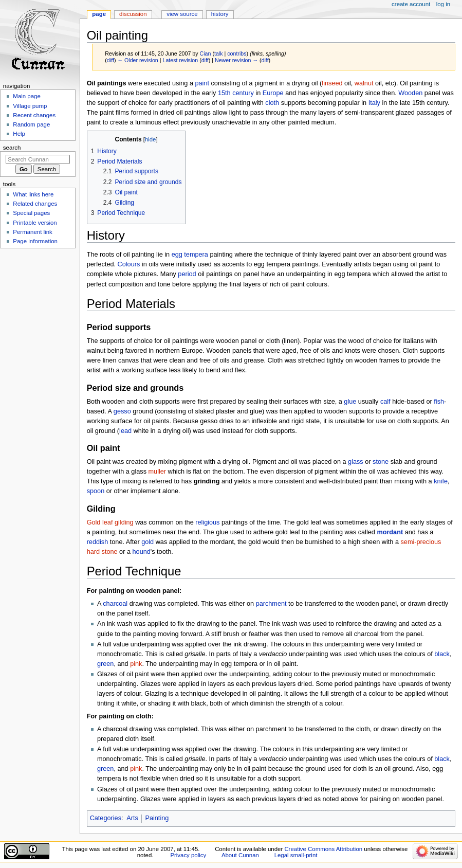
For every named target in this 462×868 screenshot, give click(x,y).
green (105, 664)
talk (219, 53)
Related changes (35, 204)
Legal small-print (296, 855)
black (442, 654)
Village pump (30, 106)
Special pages (31, 213)
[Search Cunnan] (38, 159)
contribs (237, 53)
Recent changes (34, 115)
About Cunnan (240, 855)
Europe (273, 93)
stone (381, 462)
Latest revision (180, 60)
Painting (157, 818)
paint (202, 83)
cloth (272, 103)
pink (136, 664)
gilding (124, 522)
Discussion (133, 14)
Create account (411, 4)
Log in (443, 4)
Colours (129, 264)
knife (441, 481)
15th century (236, 93)
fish (439, 402)
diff (110, 60)
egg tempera (190, 255)
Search (12, 148)
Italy (374, 103)
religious (207, 522)
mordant (390, 532)
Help (19, 134)
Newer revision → (236, 60)
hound (142, 552)
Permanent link (32, 232)
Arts (132, 818)
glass (356, 462)
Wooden (410, 93)
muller (158, 472)
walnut (364, 83)
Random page (31, 124)
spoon (96, 491)
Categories (106, 818)
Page (99, 14)
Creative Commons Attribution (323, 849)
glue (350, 402)
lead (125, 431)
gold (147, 542)
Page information (35, 241)
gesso (122, 411)
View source (182, 14)
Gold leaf (100, 522)
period (187, 274)
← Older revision (137, 60)
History (220, 14)
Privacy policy (188, 855)
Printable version (35, 223)
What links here (33, 194)
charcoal (115, 604)
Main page (27, 96)
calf (385, 402)
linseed (332, 83)
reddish (98, 542)
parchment (271, 604)
